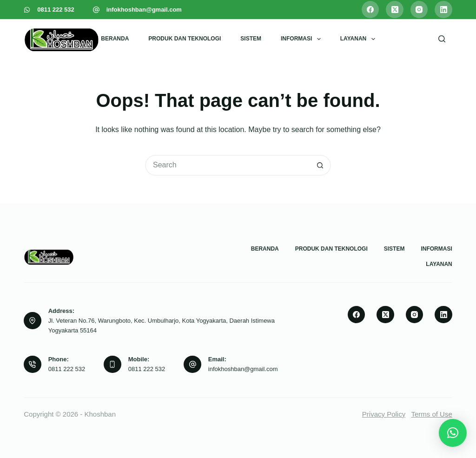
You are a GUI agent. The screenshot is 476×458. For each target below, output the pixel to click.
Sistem (251, 39)
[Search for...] (228, 165)
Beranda (115, 39)
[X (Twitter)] (395, 10)
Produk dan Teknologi (185, 39)
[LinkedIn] (443, 10)
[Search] (442, 39)
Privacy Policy (384, 414)
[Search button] (321, 165)
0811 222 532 (56, 10)
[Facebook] (370, 10)
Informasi (303, 39)
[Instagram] (419, 10)
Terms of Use (431, 414)
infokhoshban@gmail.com (144, 10)
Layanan (360, 39)
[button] (453, 433)
